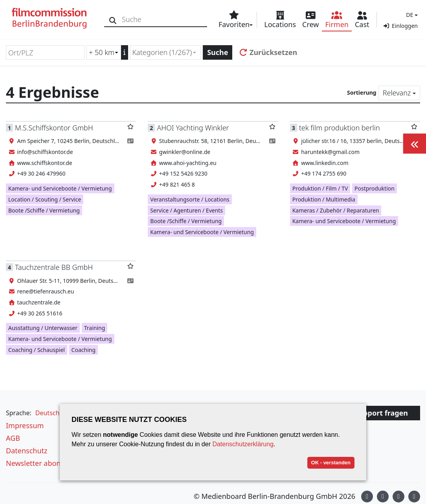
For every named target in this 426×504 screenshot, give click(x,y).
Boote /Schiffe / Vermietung (44, 210)
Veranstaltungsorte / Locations (190, 199)
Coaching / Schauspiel (37, 350)
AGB (13, 438)
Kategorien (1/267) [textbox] (162, 52)
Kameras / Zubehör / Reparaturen (336, 210)
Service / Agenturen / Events (186, 210)
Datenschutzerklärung (243, 444)
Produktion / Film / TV (320, 188)
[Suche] (113, 19)
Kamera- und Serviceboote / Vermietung (60, 188)
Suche (218, 52)
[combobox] (166, 52)
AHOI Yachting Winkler (193, 128)
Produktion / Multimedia (324, 199)
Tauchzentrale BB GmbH (54, 267)
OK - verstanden (331, 463)
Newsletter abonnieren (44, 463)
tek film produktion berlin (340, 128)
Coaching (84, 350)
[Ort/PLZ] (45, 52)
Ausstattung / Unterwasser (43, 328)
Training (95, 328)
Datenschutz (27, 451)
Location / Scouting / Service (45, 199)
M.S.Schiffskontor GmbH (54, 128)
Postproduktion (375, 188)
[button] (411, 15)
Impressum (25, 425)
